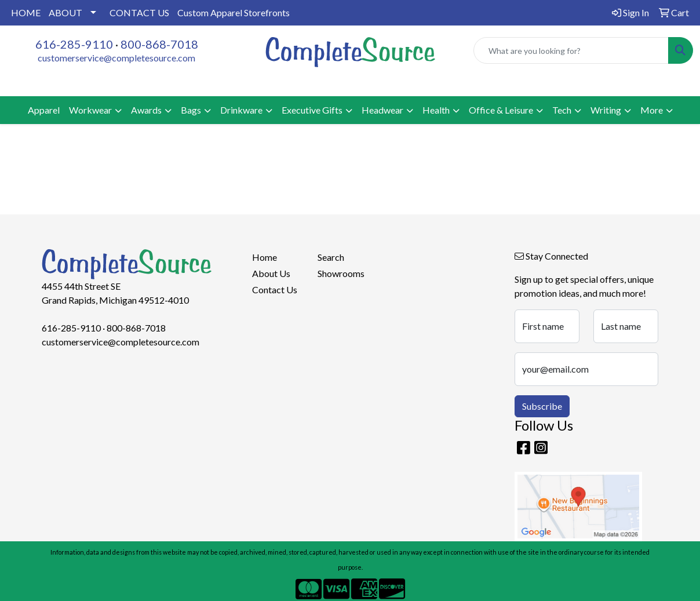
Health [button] (436, 110)
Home (265, 257)
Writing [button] (606, 110)
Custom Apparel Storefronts (234, 12)
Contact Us (275, 289)
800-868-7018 (159, 44)
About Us (271, 273)
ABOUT (65, 12)
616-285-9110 (74, 44)
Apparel (44, 110)
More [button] (652, 110)
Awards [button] (146, 110)
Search (331, 257)
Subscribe (542, 406)
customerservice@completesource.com (116, 58)
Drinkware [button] (241, 110)
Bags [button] (191, 110)
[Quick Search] (571, 50)
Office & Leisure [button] (501, 110)
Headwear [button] (382, 110)
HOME (26, 12)
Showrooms (341, 273)
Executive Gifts (312, 110)
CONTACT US (139, 12)
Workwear (90, 110)
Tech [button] (562, 110)
